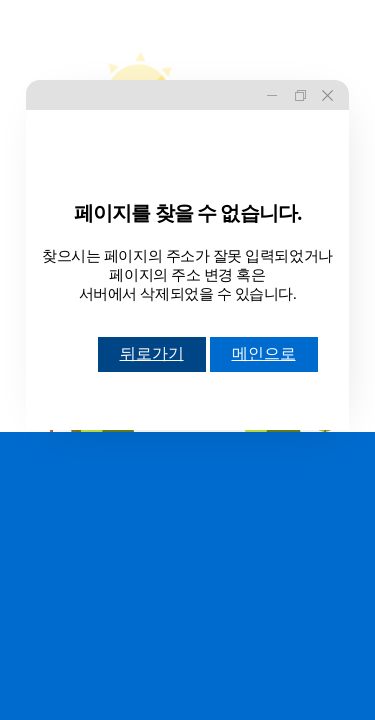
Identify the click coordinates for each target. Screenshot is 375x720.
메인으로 (264, 353)
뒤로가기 (152, 353)
